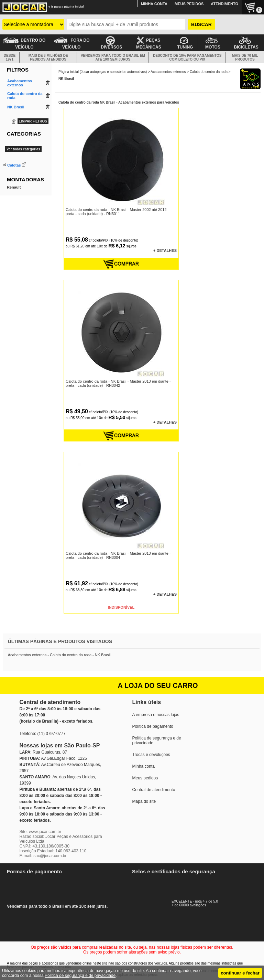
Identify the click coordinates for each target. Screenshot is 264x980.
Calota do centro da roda (209, 72)
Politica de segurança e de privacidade (80, 976)
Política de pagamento (153, 726)
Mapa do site (144, 801)
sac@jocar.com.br (50, 856)
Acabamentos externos (168, 72)
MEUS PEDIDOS (189, 4)
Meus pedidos (145, 778)
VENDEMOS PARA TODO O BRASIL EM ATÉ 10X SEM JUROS (113, 57)
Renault (14, 200)
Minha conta (144, 766)
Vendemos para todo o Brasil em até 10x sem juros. (62, 889)
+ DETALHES (165, 251)
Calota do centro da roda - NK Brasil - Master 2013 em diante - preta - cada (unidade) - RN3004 (118, 555)
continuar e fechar (240, 973)
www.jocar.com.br (45, 832)
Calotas (14, 165)
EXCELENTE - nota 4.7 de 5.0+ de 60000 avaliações (202, 901)
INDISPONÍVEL (121, 607)
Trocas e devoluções (151, 755)
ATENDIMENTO (224, 4)
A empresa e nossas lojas (156, 715)
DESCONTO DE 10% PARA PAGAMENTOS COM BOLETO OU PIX (187, 57)
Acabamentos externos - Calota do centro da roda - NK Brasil (59, 655)
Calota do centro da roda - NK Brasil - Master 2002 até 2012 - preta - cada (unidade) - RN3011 (117, 212)
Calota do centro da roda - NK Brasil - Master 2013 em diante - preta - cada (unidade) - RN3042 (118, 383)
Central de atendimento (154, 790)
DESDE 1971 (10, 57)
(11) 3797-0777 (52, 734)
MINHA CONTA (154, 4)
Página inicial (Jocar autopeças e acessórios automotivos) (103, 72)
